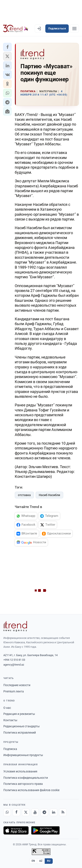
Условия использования (20, 771)
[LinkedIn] (54, 812)
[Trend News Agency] (15, 626)
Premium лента (14, 691)
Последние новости (17, 685)
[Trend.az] (16, 29)
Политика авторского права (23, 784)
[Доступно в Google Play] (45, 830)
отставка (24, 495)
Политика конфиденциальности (26, 778)
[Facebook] (16, 812)
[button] (7, 47)
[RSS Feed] (63, 812)
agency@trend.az (14, 665)
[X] (26, 812)
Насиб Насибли (49, 495)
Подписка (10, 749)
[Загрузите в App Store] (16, 830)
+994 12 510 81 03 (14, 660)
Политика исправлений (20, 733)
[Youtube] (35, 812)
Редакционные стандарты (22, 726)
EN (33, 861)
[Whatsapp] (7, 812)
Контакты (10, 720)
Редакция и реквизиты (19, 714)
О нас (7, 708)
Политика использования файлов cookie (31, 790)
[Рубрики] (74, 29)
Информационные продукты (23, 755)
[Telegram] (44, 812)
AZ (41, 861)
